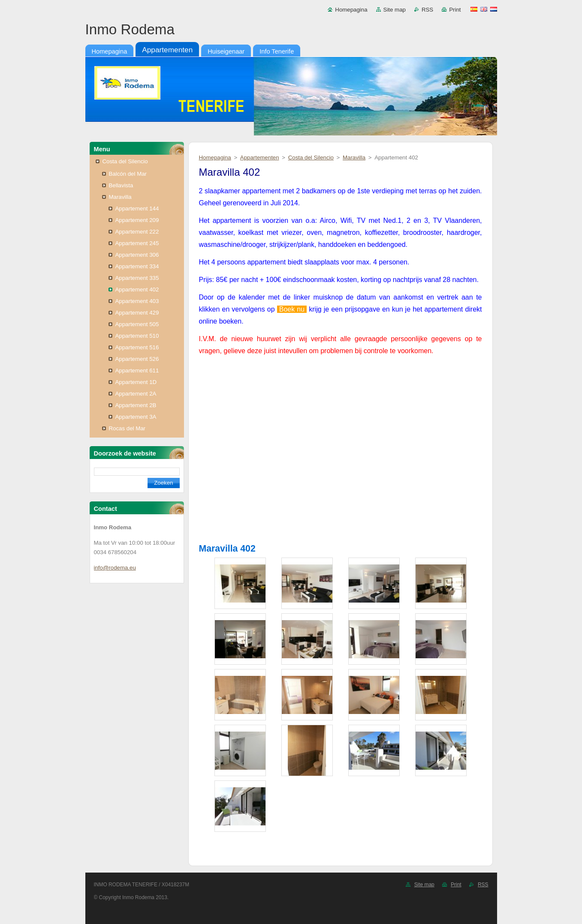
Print (455, 10)
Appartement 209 (137, 220)
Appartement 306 (137, 255)
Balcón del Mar (128, 174)
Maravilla (120, 197)
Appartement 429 (137, 313)
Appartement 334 (137, 266)
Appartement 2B (136, 405)
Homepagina (351, 10)
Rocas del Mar (127, 428)
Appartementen (260, 157)
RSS (427, 10)
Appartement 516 (137, 347)
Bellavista (121, 185)
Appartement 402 (137, 289)
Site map (395, 10)
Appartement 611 (137, 370)
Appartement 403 (137, 301)
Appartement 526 (137, 359)
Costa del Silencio (125, 161)
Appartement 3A (136, 417)
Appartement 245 (137, 243)
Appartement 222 (137, 232)
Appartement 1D (136, 382)
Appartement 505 (137, 324)
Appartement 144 (137, 208)
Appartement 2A (136, 394)
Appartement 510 (137, 336)
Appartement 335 (137, 278)
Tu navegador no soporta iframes (341, 456)
